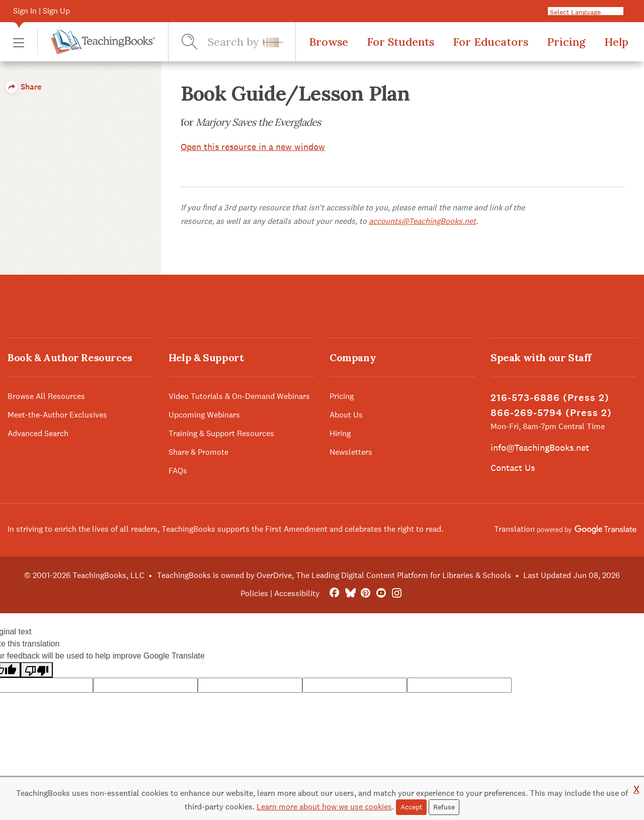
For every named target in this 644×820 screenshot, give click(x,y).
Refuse (444, 807)
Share (23, 87)
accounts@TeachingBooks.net (422, 221)
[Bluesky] (350, 593)
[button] (19, 42)
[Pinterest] (366, 593)
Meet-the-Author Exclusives (57, 415)
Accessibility (297, 593)
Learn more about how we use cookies (324, 807)
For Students (400, 42)
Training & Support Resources (221, 433)
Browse (329, 42)
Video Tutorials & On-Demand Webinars (239, 396)
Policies (254, 593)
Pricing (566, 42)
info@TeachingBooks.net (540, 447)
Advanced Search (38, 433)
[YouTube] (381, 593)
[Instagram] (397, 593)
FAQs (178, 471)
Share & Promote (198, 452)
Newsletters (351, 452)
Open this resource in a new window (253, 147)
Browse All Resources (46, 396)
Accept (411, 807)
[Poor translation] (37, 670)
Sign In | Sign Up (42, 11)
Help (616, 42)
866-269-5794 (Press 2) (551, 413)
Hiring (340, 433)
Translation (565, 529)
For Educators (491, 42)
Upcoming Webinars (204, 415)
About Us (346, 415)
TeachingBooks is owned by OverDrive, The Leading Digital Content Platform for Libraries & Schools (334, 575)
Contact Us (513, 468)
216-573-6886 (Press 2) (550, 398)
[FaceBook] (334, 593)
